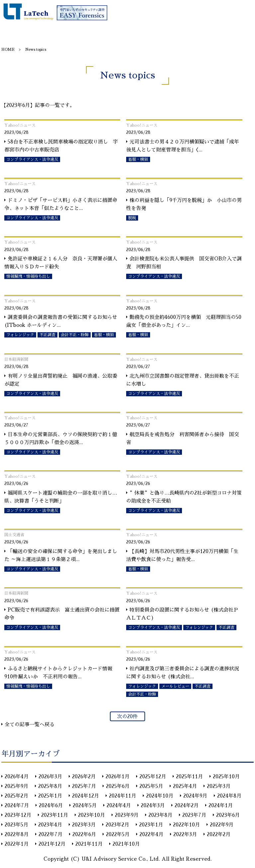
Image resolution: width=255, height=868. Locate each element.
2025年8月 (50, 786)
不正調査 (47, 335)
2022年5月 (118, 834)
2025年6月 (118, 786)
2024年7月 (17, 805)
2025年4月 (185, 786)
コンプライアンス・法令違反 (32, 159)
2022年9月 (222, 825)
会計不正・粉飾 (75, 335)
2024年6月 (51, 805)
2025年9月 (16, 786)
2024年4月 (119, 805)
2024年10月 (160, 796)
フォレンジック (20, 335)
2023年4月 (50, 825)
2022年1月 (17, 844)
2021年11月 (89, 844)
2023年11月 (55, 815)
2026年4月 (17, 776)
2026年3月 (50, 776)
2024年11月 (123, 796)
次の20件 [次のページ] (127, 716)
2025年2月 (16, 796)
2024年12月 (85, 796)
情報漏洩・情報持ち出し (28, 276)
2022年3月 (185, 834)
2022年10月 (186, 825)
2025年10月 (226, 776)
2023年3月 (84, 825)
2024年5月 (85, 805)
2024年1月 (221, 805)
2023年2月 (117, 825)
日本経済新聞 (16, 359)
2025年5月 (151, 786)
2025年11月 (189, 776)
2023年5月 (16, 825)
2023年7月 (194, 815)
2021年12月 (52, 844)
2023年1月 (151, 825)
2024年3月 (153, 805)
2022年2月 (219, 834)
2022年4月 (151, 834)
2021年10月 (126, 844)
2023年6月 (228, 815)
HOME (8, 50)
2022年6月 (84, 834)
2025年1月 (50, 796)
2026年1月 (118, 776)
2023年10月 (91, 815)
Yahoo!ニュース (20, 125)
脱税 (132, 218)
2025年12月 (153, 776)
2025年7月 (84, 786)
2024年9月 (195, 796)
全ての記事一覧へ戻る (30, 724)
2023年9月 (127, 815)
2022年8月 (17, 834)
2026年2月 (84, 776)
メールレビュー (175, 686)
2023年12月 (18, 815)
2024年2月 (187, 805)
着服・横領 (138, 159)
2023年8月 (160, 815)
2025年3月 (219, 786)
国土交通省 (14, 535)
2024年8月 (229, 796)
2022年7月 (50, 834)
